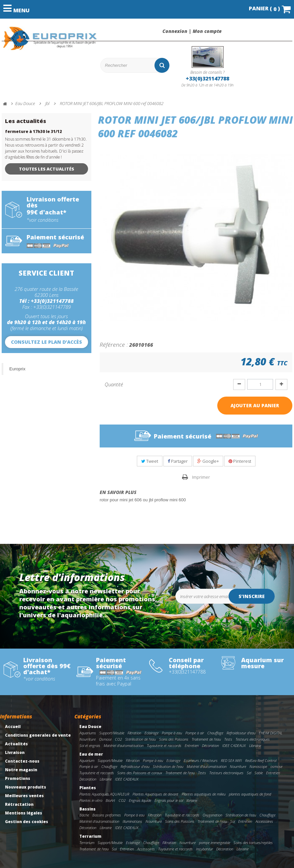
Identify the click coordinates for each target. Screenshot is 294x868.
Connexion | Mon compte (192, 31)
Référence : (114, 344)
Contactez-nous (22, 761)
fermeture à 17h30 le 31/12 (33, 131)
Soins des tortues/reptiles (253, 843)
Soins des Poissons (174, 739)
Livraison (15, 752)
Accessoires (264, 821)
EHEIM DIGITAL (271, 733)
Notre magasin (21, 770)
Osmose (105, 739)
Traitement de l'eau (206, 739)
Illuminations (132, 821)
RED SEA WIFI (231, 760)
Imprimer (201, 477)
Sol (233, 821)
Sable (259, 773)
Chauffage (215, 733)
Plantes (88, 788)
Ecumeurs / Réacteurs (201, 760)
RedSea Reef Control (261, 760)
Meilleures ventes (24, 796)
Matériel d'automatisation (124, 745)
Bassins (88, 809)
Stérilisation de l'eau (141, 739)
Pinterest (240, 461)
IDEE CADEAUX (234, 745)
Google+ (208, 461)
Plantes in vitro (91, 800)
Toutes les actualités (47, 169)
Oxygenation (212, 815)
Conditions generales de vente (38, 735)
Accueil (13, 727)
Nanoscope (258, 766)
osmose (276, 766)
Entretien (192, 745)
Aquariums (88, 733)
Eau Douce (90, 727)
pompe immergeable (215, 843)
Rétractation (19, 804)
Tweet (150, 461)
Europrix (17, 369)
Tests (228, 739)
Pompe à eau (172, 733)
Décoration (210, 745)
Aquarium (87, 760)
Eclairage (151, 733)
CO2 (118, 739)
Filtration (134, 733)
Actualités (16, 744)
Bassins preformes (107, 815)
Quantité (114, 384)
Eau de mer (91, 754)
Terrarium (90, 836)
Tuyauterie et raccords (164, 745)
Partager (178, 461)
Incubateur (204, 849)
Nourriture (88, 739)
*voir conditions (43, 220)
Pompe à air (195, 733)
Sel (249, 773)
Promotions (18, 778)
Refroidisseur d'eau (241, 733)
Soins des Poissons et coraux (140, 773)
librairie (192, 800)
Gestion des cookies (27, 822)
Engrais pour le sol (169, 800)
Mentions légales (24, 813)
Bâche (84, 815)
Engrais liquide (140, 800)
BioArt (110, 800)
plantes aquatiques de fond (250, 794)
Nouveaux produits (26, 787)
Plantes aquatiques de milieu (204, 794)
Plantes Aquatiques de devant (155, 794)
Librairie (255, 745)
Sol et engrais (90, 745)
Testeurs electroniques (253, 739)
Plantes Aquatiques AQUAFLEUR (104, 794)
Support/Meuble (112, 733)
